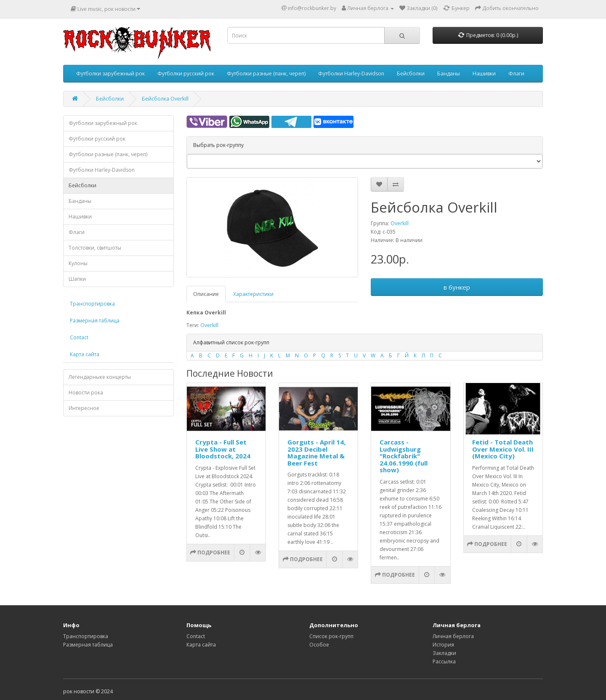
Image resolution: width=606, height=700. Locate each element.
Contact (79, 337)
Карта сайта (85, 354)
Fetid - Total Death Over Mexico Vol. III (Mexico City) (503, 449)
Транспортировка (92, 304)
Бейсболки (411, 73)
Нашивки (484, 73)
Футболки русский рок (186, 73)
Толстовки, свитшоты (95, 248)
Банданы (449, 73)
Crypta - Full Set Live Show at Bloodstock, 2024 (223, 449)
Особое (319, 645)
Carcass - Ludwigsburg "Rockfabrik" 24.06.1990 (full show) (404, 456)
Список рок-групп (331, 636)
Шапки (77, 279)
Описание (206, 294)
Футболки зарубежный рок (110, 73)
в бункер (457, 287)
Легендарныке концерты (100, 377)
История (443, 645)
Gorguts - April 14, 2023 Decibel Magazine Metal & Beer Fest (316, 452)
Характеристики (253, 294)
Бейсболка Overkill (165, 99)
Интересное (84, 408)
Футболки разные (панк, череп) (266, 73)
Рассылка (444, 661)
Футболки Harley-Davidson (351, 73)
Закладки (444, 653)
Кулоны (78, 263)
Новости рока (86, 393)
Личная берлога (453, 636)
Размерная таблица (95, 321)
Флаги (516, 73)
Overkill (400, 223)
